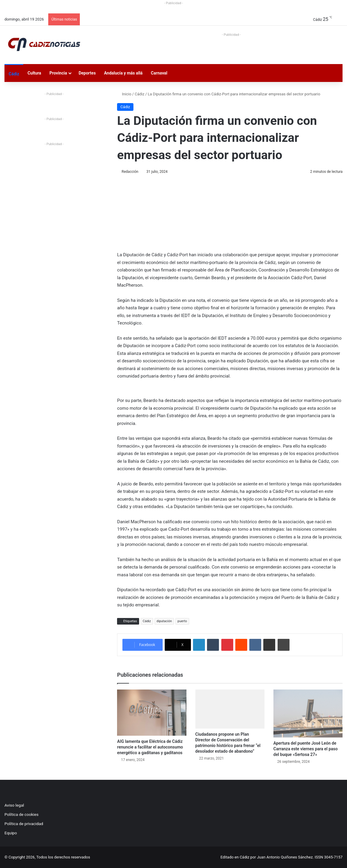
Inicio (124, 94)
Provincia (58, 73)
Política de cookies (21, 814)
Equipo (11, 833)
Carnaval (159, 73)
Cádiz (14, 74)
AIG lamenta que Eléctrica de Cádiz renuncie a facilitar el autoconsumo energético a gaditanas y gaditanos (150, 747)
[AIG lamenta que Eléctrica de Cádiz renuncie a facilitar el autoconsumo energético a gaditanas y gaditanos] (152, 713)
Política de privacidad (24, 824)
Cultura (34, 73)
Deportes (87, 73)
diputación (164, 621)
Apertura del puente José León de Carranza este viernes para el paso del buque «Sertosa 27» (306, 749)
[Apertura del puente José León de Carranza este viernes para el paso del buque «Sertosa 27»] (308, 714)
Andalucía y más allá (123, 73)
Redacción (130, 172)
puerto (182, 621)
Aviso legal (14, 805)
